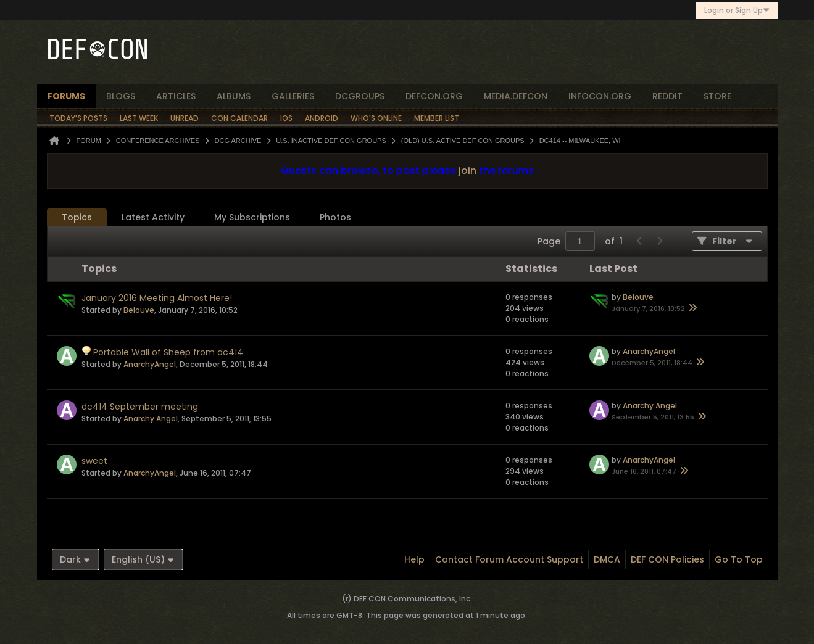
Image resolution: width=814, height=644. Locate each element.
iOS (286, 118)
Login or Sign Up (737, 10)
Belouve (139, 310)
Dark (75, 559)
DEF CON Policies (667, 559)
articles (176, 96)
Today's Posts (78, 118)
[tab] (77, 217)
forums (66, 96)
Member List (437, 118)
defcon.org (434, 96)
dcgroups (360, 96)
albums (234, 96)
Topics (77, 217)
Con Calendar (239, 118)
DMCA (607, 559)
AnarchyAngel (150, 364)
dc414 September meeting (140, 407)
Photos (335, 217)
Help (414, 559)
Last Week (139, 118)
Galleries (293, 96)
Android (322, 118)
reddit (667, 96)
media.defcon (516, 96)
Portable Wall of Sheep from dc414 (168, 352)
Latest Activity (153, 217)
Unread (185, 118)
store (717, 96)
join (467, 171)
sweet (94, 461)
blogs (121, 96)
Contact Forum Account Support (509, 559)
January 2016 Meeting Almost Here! (157, 298)
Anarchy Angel (151, 419)
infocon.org (600, 96)
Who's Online (376, 118)
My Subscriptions (252, 217)
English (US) (143, 559)
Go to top (739, 559)
